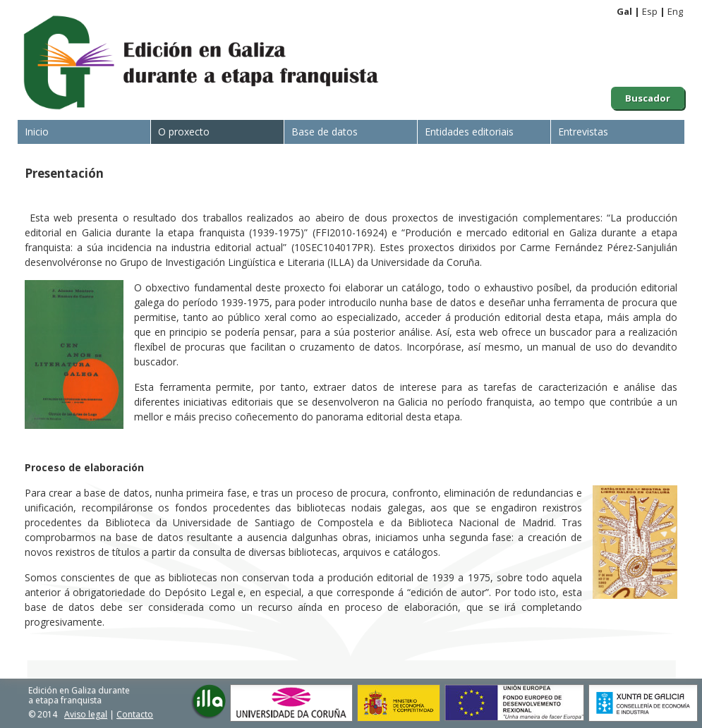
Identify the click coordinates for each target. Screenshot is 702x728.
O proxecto (184, 132)
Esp (650, 11)
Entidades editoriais (469, 132)
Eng (675, 11)
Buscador (648, 98)
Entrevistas (583, 132)
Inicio (37, 132)
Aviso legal (86, 714)
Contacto (135, 714)
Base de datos (325, 132)
